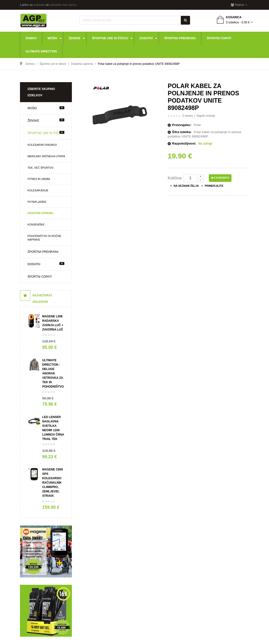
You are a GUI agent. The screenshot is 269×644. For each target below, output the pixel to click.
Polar (197, 125)
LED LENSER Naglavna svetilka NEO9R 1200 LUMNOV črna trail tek (53, 428)
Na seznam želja (186, 186)
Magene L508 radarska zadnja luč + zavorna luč (53, 323)
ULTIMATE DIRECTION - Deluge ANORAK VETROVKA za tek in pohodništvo (53, 373)
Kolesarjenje (38, 190)
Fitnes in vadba (39, 179)
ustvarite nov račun (63, 5)
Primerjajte (214, 186)
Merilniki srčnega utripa (46, 156)
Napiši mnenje (206, 116)
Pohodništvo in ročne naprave (44, 238)
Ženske (33, 121)
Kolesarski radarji (42, 145)
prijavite (39, 5)
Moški (32, 108)
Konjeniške (36, 224)
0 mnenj (187, 116)
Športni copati (40, 277)
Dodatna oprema (40, 213)
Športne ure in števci (46, 133)
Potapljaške (37, 202)
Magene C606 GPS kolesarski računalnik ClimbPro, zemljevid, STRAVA (53, 483)
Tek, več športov (41, 168)
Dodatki (34, 264)
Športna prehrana (43, 252)
